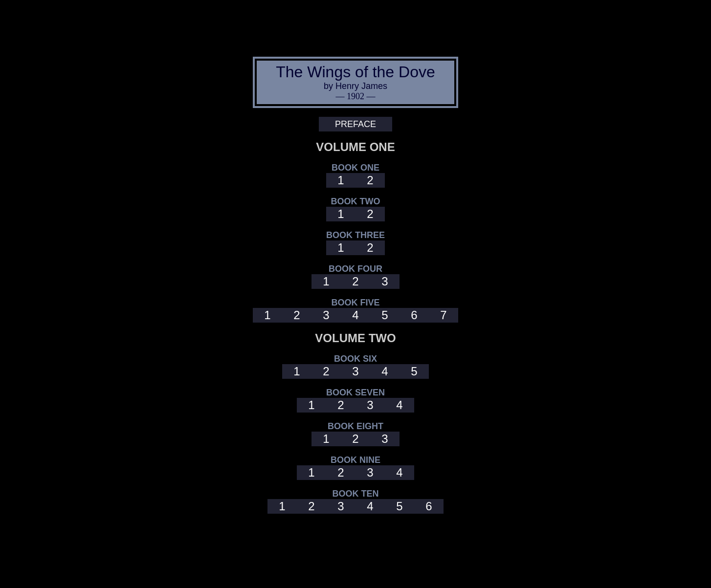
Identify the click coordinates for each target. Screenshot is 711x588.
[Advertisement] (355, 26)
